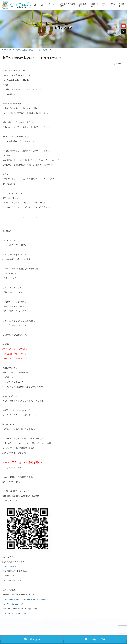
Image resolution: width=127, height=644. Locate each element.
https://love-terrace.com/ (13, 604)
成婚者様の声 (83, 5)
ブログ (104, 5)
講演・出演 (95, 5)
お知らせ (112, 5)
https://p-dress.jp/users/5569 (14, 613)
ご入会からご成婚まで (68, 5)
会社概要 (121, 5)
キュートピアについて (47, 5)
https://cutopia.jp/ (10, 566)
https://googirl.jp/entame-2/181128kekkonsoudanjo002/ (25, 599)
